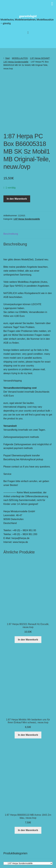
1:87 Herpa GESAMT (40, 58)
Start (7, 58)
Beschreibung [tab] (11, 217)
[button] (28, 33)
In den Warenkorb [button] (28, 623)
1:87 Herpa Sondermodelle (16, 62)
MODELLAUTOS (20, 58)
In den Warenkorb (17, 182)
